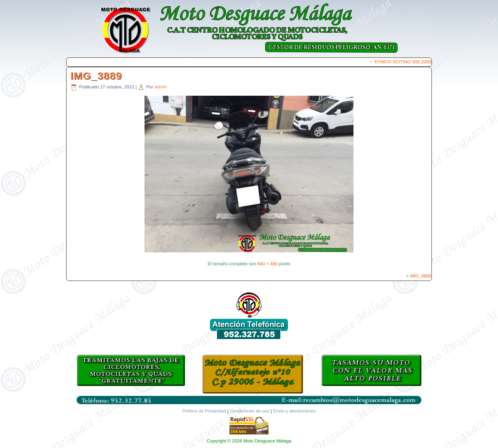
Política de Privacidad (204, 411)
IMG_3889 (96, 76)
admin (161, 87)
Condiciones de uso (249, 411)
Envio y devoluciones (294, 411)
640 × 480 (267, 264)
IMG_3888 (421, 276)
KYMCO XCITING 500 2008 (400, 62)
